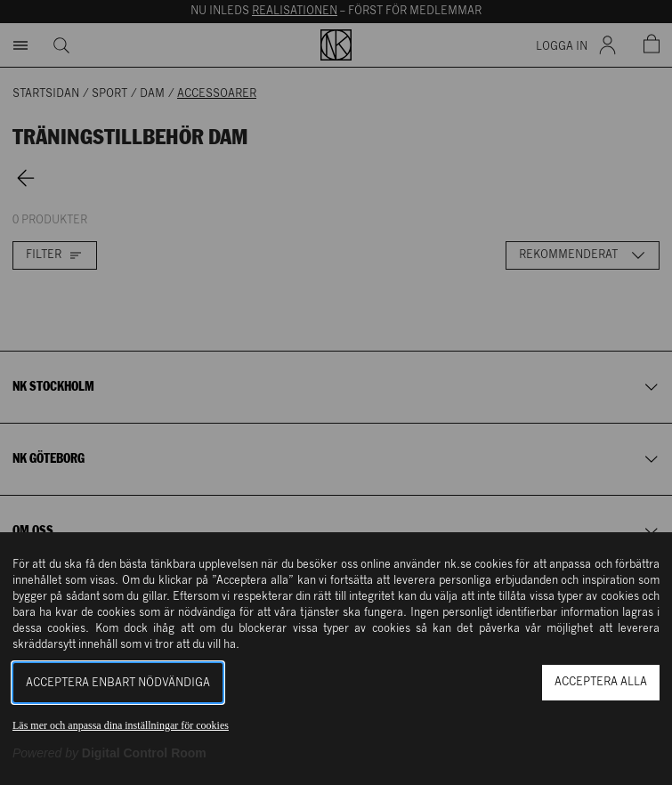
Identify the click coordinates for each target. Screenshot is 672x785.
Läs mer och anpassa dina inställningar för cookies (121, 725)
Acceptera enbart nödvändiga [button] (118, 683)
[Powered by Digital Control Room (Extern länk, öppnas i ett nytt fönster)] (109, 753)
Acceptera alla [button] (601, 682)
